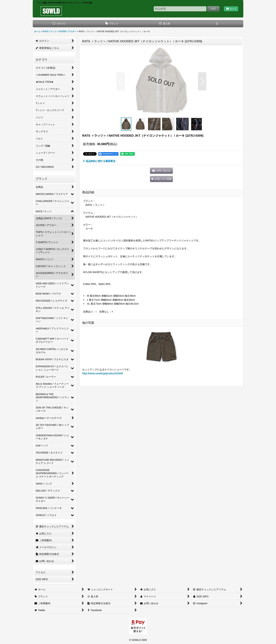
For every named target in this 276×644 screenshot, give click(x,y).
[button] (217, 24)
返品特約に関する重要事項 (99, 161)
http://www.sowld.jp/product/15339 (102, 373)
